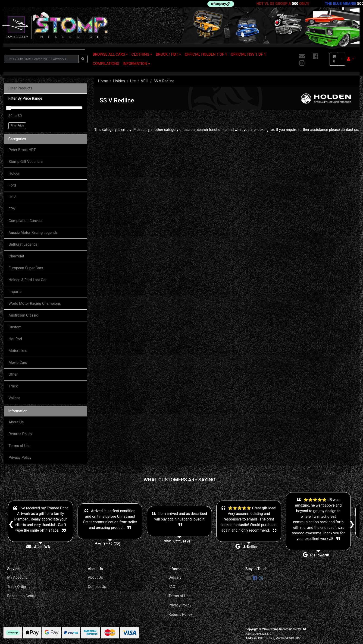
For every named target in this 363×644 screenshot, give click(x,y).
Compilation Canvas (25, 221)
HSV (12, 197)
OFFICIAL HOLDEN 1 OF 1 (206, 54)
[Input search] (41, 59)
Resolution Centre (22, 596)
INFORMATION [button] (135, 64)
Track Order (17, 587)
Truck (13, 386)
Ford (12, 185)
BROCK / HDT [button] (167, 54)
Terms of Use (20, 446)
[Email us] (302, 57)
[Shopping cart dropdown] (342, 59)
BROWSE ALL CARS (109, 54)
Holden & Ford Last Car (28, 280)
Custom (15, 327)
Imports (15, 292)
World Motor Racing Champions (35, 303)
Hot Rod (15, 339)
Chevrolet (16, 256)
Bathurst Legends (23, 244)
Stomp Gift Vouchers (26, 162)
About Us (16, 422)
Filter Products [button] (20, 88)
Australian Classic (23, 315)
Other (13, 374)
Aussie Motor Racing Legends (33, 233)
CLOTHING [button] (140, 54)
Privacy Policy (20, 458)
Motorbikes (18, 351)
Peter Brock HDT (22, 150)
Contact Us (97, 587)
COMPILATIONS (106, 64)
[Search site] (83, 59)
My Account (17, 577)
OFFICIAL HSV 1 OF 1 (248, 54)
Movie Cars (18, 363)
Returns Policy (20, 434)
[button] (350, 59)
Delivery (175, 577)
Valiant (14, 398)
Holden (14, 173)
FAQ (172, 587)
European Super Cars (26, 268)
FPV (12, 209)
